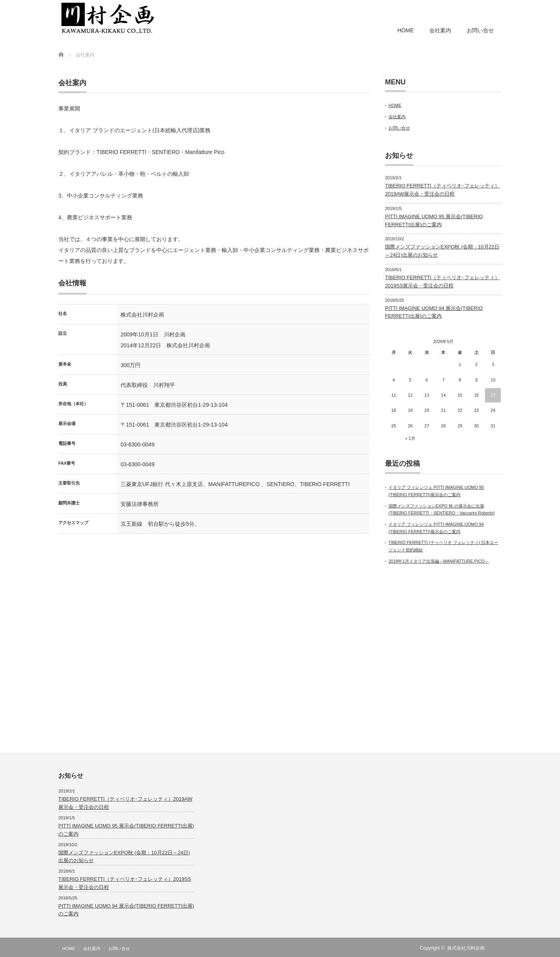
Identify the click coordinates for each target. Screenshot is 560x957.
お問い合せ (480, 30)
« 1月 (410, 438)
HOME (406, 30)
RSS (497, 948)
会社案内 (440, 30)
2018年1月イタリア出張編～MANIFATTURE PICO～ (439, 561)
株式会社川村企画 (466, 948)
